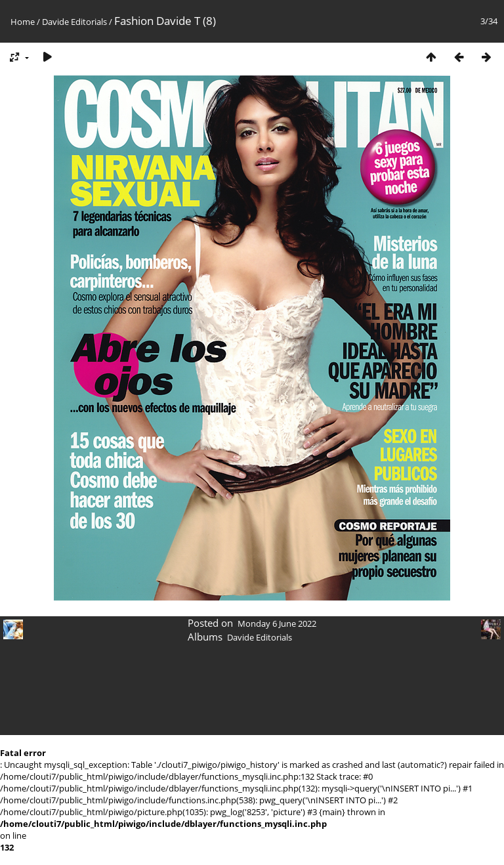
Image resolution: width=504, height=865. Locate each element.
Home (23, 22)
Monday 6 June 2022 (277, 623)
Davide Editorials (74, 22)
